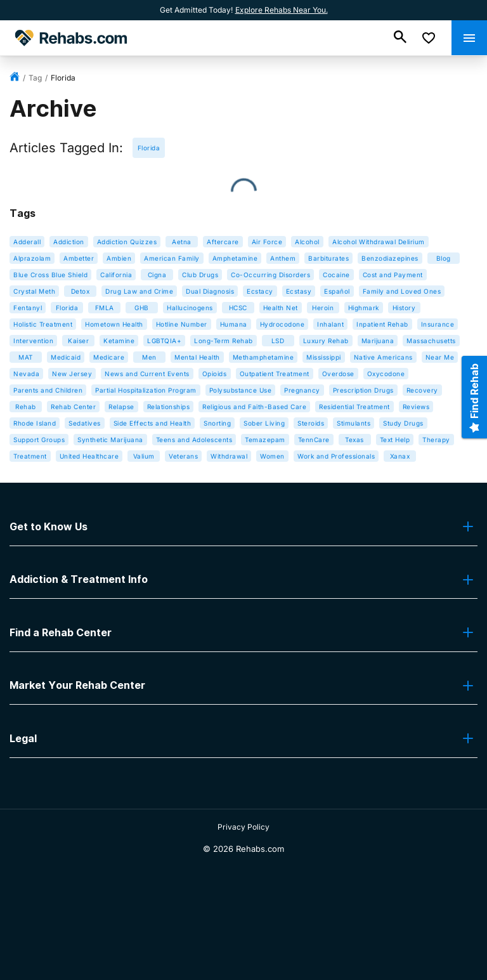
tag (35, 78)
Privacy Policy (243, 827)
